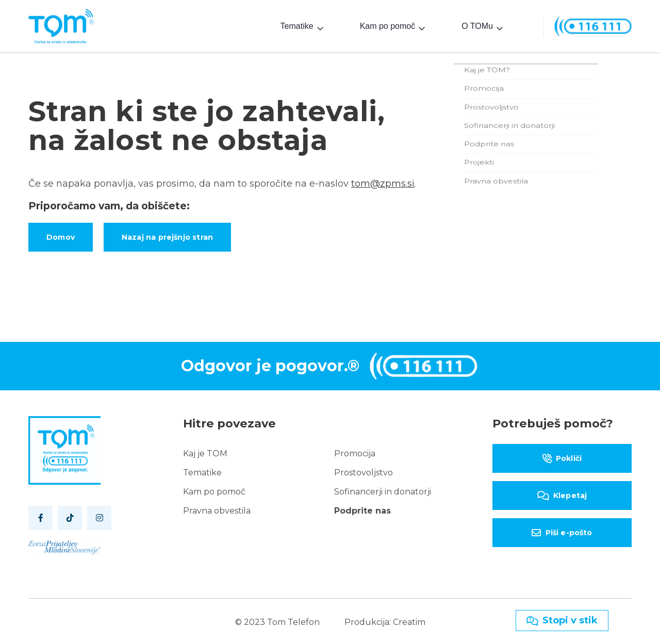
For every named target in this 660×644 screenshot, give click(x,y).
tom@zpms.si (383, 181)
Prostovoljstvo (364, 470)
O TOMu (477, 25)
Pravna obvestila (217, 509)
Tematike (297, 25)
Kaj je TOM (205, 451)
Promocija (355, 451)
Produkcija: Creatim (385, 620)
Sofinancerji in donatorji (383, 490)
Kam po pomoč (388, 25)
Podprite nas (362, 509)
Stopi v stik (562, 620)
